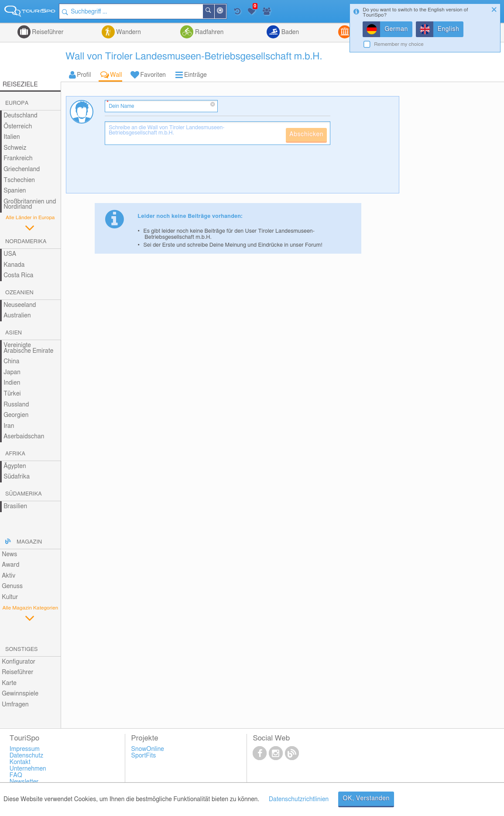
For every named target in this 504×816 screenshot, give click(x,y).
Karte (9, 683)
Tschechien (19, 180)
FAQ (16, 775)
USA (10, 254)
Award (10, 565)
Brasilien (15, 506)
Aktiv (9, 576)
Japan (12, 372)
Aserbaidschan (24, 437)
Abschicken (306, 134)
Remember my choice (399, 44)
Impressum (25, 749)
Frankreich (18, 158)
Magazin (29, 542)
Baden (289, 32)
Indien (12, 383)
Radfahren (208, 32)
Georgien (16, 415)
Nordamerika (26, 242)
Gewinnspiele (20, 694)
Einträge (195, 75)
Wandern (128, 32)
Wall (116, 75)
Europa (17, 103)
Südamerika (24, 494)
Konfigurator (19, 662)
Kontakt (20, 762)
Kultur (10, 597)
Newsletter (24, 782)
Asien (14, 333)
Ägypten (15, 466)
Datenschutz (27, 756)
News (9, 554)
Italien (12, 137)
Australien (17, 316)
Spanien (15, 191)
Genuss (12, 586)
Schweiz (15, 148)
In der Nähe (226, 12)
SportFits (144, 756)
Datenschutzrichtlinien (299, 799)
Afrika (15, 454)
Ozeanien (19, 293)
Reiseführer (47, 32)
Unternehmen (28, 769)
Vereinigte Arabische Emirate (28, 348)
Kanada (14, 265)
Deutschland (21, 116)
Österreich (18, 127)
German (396, 29)
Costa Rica (18, 275)
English (449, 29)
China (11, 362)
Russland (16, 405)
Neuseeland (20, 305)
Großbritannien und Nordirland (30, 205)
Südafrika (17, 477)
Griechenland (22, 169)
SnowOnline (148, 749)
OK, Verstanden (366, 799)
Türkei (12, 394)
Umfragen (15, 705)
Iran (9, 426)
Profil (84, 75)
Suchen (215, 11)
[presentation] (171, 172)
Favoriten (153, 75)
